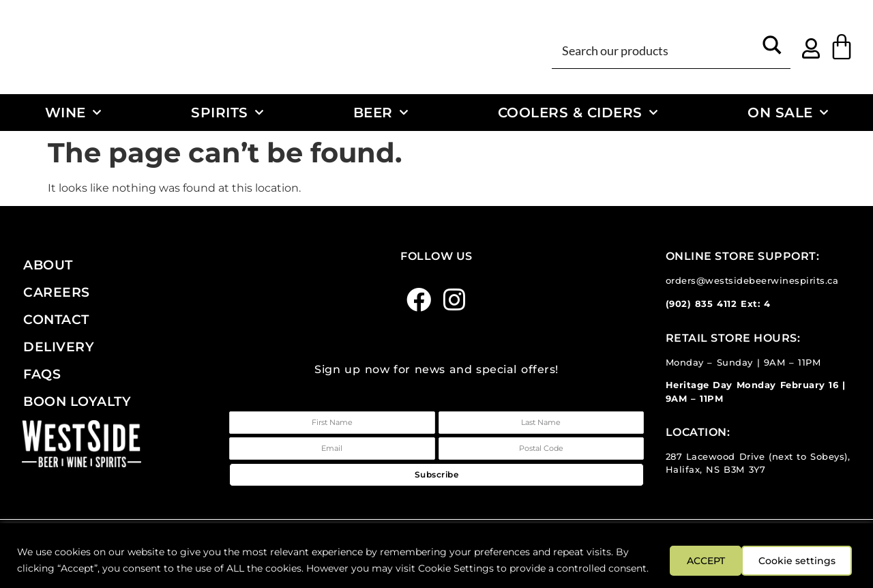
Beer (381, 113)
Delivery (59, 347)
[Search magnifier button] (772, 50)
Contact (56, 319)
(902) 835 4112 (701, 304)
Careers (57, 292)
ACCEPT (817, 552)
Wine (73, 113)
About (48, 265)
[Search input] (656, 50)
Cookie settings (714, 552)
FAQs (42, 374)
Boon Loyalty (77, 401)
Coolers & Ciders (578, 113)
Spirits (227, 113)
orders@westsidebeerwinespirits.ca (752, 281)
